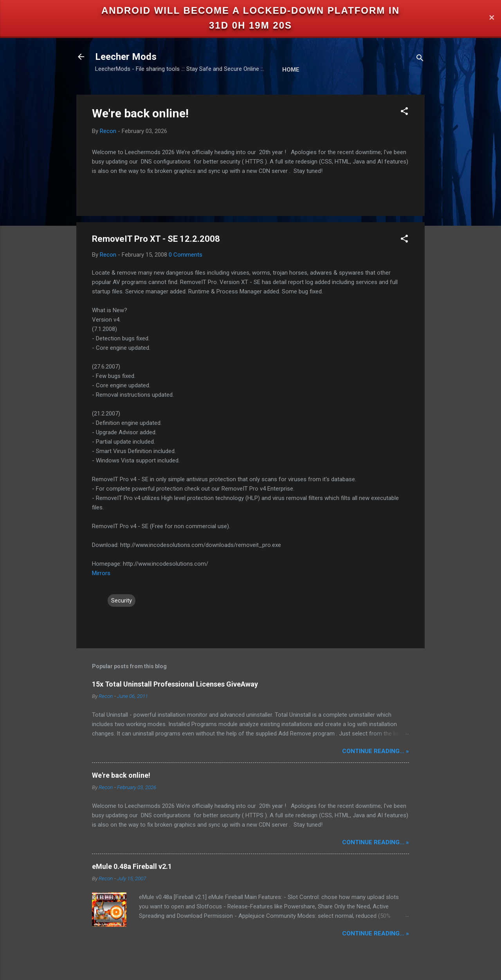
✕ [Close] (492, 18)
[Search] (420, 59)
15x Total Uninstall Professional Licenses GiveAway (175, 684)
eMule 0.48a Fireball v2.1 (132, 866)
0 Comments (186, 255)
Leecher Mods (126, 57)
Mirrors (101, 573)
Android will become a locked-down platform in (250, 10)
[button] (404, 112)
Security (122, 601)
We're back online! (140, 113)
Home (291, 70)
